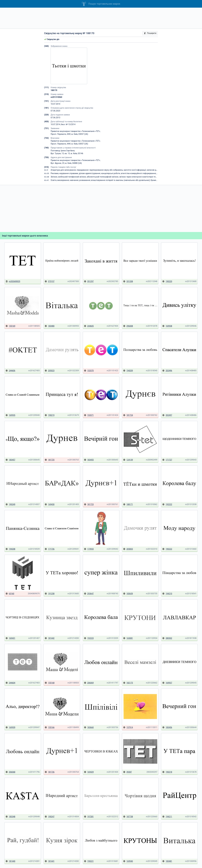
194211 (167, 817)
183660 (89, 727)
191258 (50, 594)
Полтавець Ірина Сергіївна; (63, 151)
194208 (10, 549)
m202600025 (13, 281)
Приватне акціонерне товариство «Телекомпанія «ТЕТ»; (75, 131)
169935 (10, 415)
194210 (167, 594)
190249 (10, 504)
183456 (167, 727)
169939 (10, 727)
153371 (89, 415)
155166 (50, 727)
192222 (167, 504)
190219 (50, 415)
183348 (10, 817)
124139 (128, 460)
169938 (167, 326)
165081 (128, 638)
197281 (89, 817)
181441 (50, 861)
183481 (167, 861)
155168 (50, 683)
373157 (50, 281)
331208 (128, 281)
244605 (89, 326)
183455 (89, 460)
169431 (10, 638)
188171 (128, 504)
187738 (128, 817)
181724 (128, 415)
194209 (128, 371)
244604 (10, 683)
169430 (50, 504)
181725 (50, 460)
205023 (50, 371)
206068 (10, 772)
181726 (50, 772)
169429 (89, 772)
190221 (89, 861)
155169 (10, 326)
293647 (89, 594)
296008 (128, 326)
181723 (89, 504)
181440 (10, 861)
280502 (167, 638)
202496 (167, 371)
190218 (167, 772)
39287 (127, 772)
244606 (10, 371)
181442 (50, 638)
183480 (50, 326)
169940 (128, 861)
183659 (128, 594)
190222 (167, 549)
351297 (89, 281)
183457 (10, 460)
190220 (167, 281)
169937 (167, 683)
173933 (89, 549)
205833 (128, 549)
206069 (89, 683)
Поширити (150, 33)
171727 (167, 460)
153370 (89, 371)
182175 (128, 683)
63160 (10, 594)
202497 (167, 415)
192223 (89, 638)
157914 (128, 727)
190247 (50, 817)
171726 (50, 549)
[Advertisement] (101, 18)
